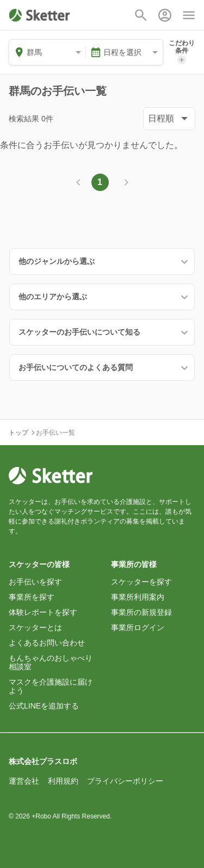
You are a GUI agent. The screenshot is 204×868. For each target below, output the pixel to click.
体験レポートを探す (43, 612)
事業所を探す (32, 597)
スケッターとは (35, 627)
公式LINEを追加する (44, 706)
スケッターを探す (141, 582)
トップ (18, 433)
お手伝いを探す (35, 582)
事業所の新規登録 (141, 612)
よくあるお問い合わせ (47, 643)
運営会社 (24, 781)
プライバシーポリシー (125, 781)
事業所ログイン (138, 627)
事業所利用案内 (138, 597)
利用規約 (63, 781)
